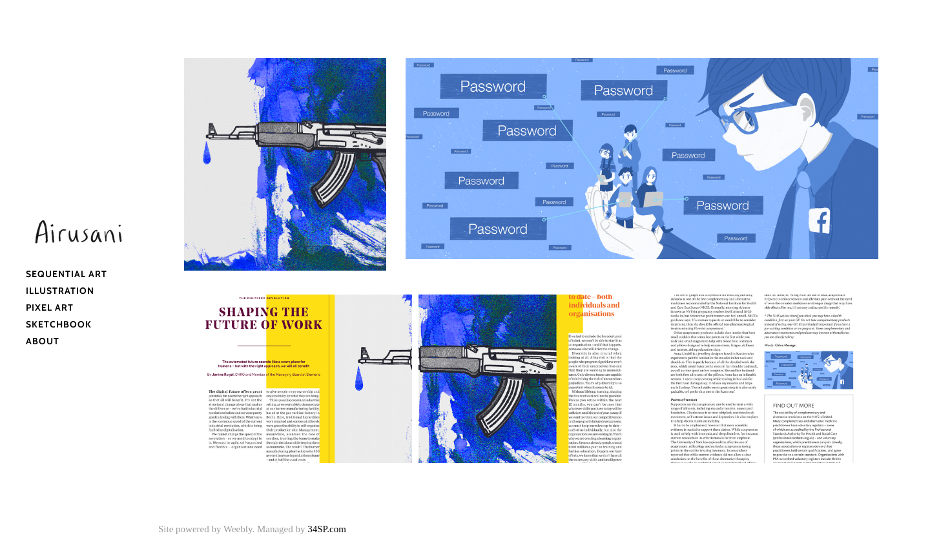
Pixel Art (50, 307)
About (43, 341)
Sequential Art (67, 274)
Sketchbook (59, 324)
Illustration (60, 291)
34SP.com (327, 529)
